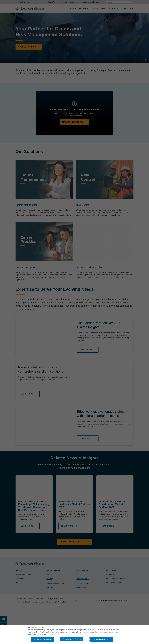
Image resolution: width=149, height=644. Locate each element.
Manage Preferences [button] (101, 639)
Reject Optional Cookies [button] (72, 639)
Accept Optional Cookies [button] (43, 639)
